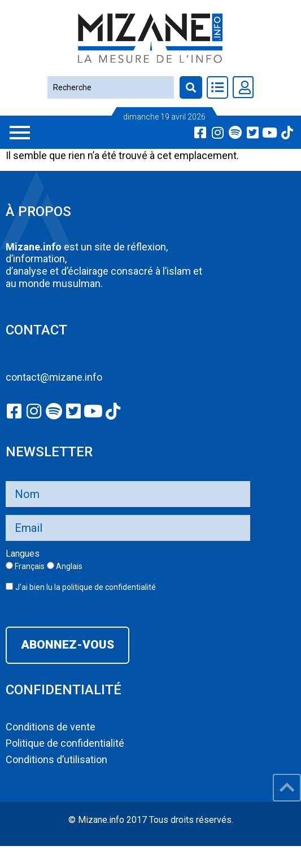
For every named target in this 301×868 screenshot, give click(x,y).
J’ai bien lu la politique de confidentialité (86, 587)
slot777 (17, 852)
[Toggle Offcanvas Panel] (217, 87)
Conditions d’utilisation (56, 759)
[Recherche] (111, 87)
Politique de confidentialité (65, 743)
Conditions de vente (51, 727)
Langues (23, 554)
